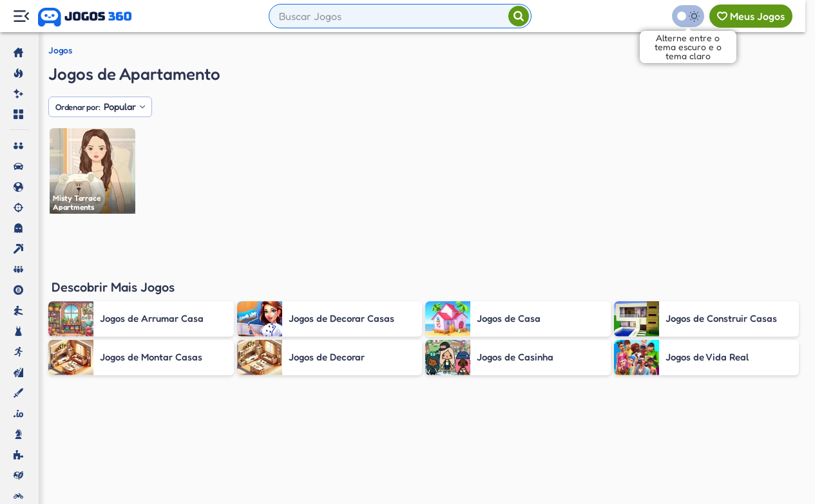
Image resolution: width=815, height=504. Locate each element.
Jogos (60, 50)
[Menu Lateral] (21, 16)
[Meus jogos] (751, 16)
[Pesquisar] (519, 16)
